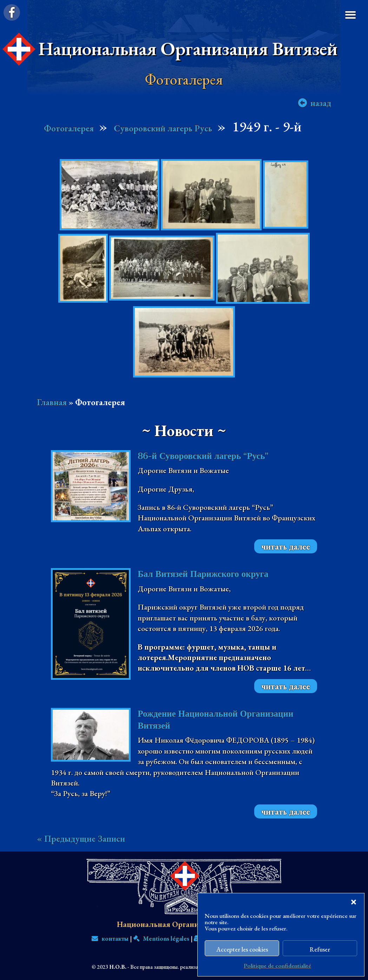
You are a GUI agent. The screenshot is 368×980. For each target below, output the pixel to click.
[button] (354, 902)
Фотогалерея (69, 128)
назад (321, 103)
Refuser (320, 949)
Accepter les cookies (242, 949)
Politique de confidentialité (277, 966)
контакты (110, 938)
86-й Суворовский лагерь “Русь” (203, 456)
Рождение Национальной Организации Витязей (215, 720)
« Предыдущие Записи (81, 838)
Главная (52, 402)
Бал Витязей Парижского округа (203, 574)
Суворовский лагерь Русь (163, 128)
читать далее (286, 546)
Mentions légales (161, 938)
